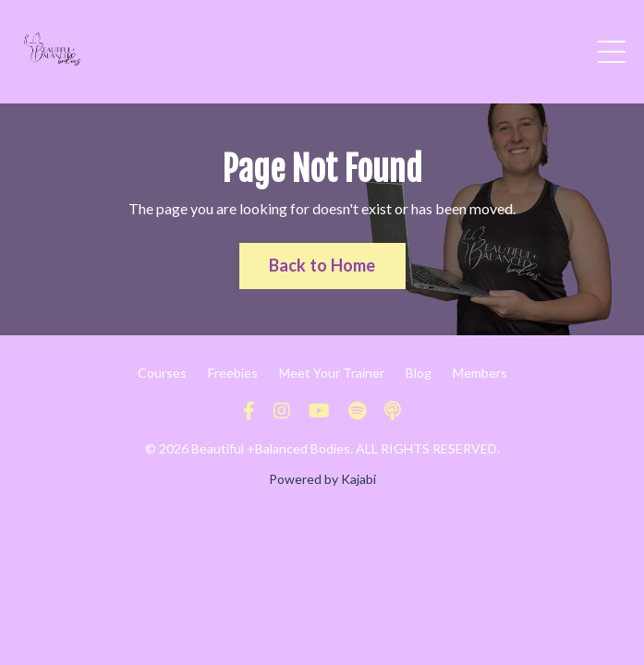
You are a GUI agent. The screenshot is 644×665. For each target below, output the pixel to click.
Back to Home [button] (322, 265)
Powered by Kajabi (322, 479)
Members (480, 373)
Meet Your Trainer (332, 373)
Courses (162, 373)
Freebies (233, 373)
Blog (419, 373)
